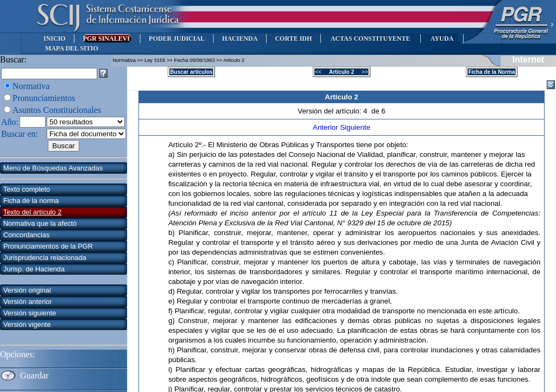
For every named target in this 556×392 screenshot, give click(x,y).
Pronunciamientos (44, 98)
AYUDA (442, 39)
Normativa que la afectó (40, 223)
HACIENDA (240, 39)
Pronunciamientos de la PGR (48, 246)
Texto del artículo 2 (32, 212)
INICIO (55, 39)
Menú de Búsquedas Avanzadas (53, 168)
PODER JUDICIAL (177, 39)
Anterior (326, 127)
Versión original (27, 290)
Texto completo (27, 189)
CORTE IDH (293, 39)
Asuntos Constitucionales (57, 110)
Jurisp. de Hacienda (34, 269)
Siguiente (355, 127)
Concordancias (26, 235)
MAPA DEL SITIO (72, 48)
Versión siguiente (30, 313)
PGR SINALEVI (107, 39)
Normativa (31, 86)
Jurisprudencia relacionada (45, 258)
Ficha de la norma (31, 201)
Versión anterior (28, 302)
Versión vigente (27, 324)
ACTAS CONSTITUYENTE (370, 39)
